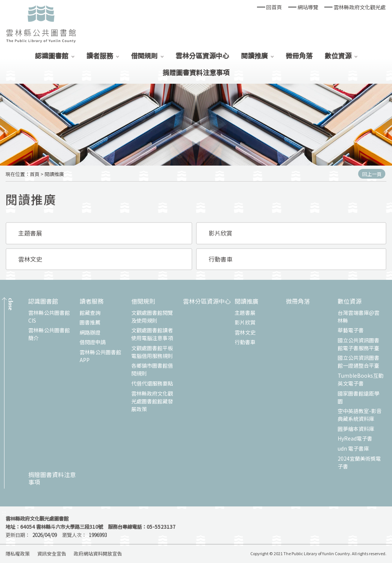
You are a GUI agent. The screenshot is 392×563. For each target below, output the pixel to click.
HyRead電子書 (355, 438)
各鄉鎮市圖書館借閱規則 (152, 369)
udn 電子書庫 (353, 448)
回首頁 (274, 7)
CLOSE (11, 304)
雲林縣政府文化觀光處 (360, 7)
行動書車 (221, 259)
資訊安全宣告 (52, 554)
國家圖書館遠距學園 (359, 397)
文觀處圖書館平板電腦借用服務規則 (152, 352)
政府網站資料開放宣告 (98, 554)
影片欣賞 (221, 233)
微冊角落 (299, 55)
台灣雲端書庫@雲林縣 (359, 316)
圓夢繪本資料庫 (356, 429)
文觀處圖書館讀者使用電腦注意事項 (152, 334)
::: (4, 513)
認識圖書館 (52, 55)
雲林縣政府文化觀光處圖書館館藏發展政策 (152, 401)
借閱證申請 (93, 342)
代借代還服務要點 (152, 383)
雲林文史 (30, 259)
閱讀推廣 (254, 55)
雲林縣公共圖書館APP (100, 356)
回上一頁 (372, 174)
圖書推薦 (90, 322)
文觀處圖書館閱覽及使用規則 (152, 316)
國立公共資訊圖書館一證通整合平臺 (359, 362)
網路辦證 (90, 332)
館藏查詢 (90, 313)
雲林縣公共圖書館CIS (49, 316)
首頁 (35, 174)
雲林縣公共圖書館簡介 (49, 334)
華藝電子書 (351, 330)
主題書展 (30, 233)
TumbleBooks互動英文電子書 (361, 379)
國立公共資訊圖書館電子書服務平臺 (359, 344)
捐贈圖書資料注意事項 (196, 72)
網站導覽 (308, 7)
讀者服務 (100, 55)
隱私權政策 (18, 554)
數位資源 (338, 55)
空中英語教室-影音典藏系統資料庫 (360, 415)
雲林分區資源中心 (202, 55)
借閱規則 (144, 55)
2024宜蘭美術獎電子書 (359, 462)
